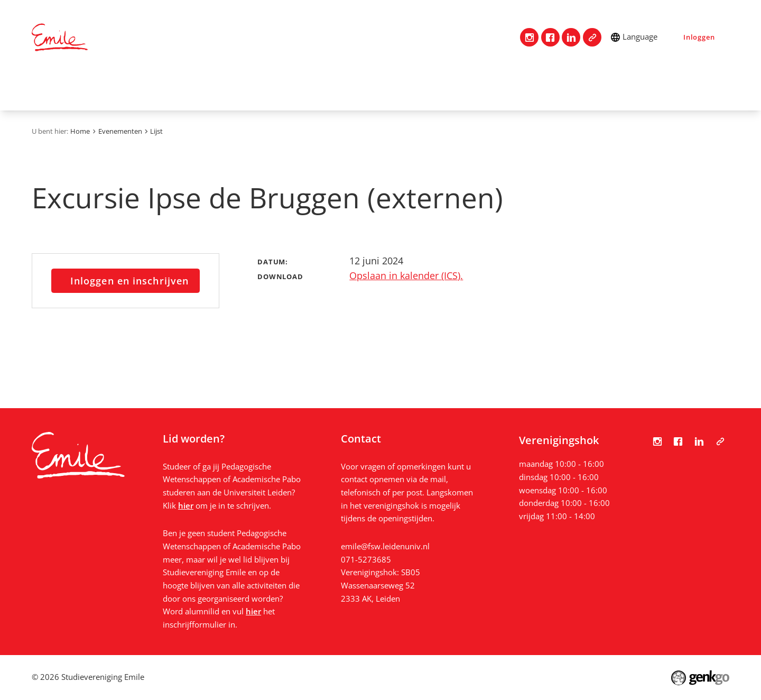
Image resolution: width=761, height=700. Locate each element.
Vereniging (147, 88)
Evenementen (419, 88)
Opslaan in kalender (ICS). (406, 275)
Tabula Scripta (592, 37)
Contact (86, 88)
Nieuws (551, 88)
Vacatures (492, 88)
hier (186, 506)
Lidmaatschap (222, 88)
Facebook (550, 37)
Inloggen (699, 37)
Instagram (529, 37)
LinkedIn (571, 37)
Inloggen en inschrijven (129, 281)
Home (45, 87)
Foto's (601, 88)
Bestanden (659, 88)
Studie (287, 88)
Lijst (156, 131)
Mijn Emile (345, 88)
